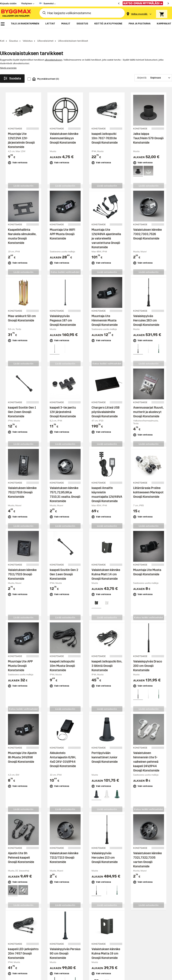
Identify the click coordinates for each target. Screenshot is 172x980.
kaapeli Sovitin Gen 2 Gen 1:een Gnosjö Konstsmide (64, 566)
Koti (2, 32)
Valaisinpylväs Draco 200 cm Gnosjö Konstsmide (148, 657)
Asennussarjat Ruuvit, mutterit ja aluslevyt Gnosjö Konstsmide (148, 403)
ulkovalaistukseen (53, 51)
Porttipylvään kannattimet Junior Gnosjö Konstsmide (105, 749)
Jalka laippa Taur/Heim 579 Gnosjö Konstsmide (148, 130)
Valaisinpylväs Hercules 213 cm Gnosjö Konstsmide (105, 849)
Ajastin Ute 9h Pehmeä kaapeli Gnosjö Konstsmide (21, 849)
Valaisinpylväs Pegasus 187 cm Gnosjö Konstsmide (63, 312)
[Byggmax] (16, 13)
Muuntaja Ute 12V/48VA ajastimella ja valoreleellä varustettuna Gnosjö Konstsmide (106, 230)
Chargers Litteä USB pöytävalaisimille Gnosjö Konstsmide (106, 403)
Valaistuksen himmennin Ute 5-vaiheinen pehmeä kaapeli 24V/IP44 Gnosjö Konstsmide (146, 753)
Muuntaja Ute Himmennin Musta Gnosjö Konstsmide (105, 312)
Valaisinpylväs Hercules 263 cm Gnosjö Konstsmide (146, 312)
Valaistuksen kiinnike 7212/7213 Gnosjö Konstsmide (64, 849)
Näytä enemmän (8, 60)
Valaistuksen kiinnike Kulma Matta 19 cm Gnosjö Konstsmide (106, 945)
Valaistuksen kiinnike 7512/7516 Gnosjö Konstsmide (22, 484)
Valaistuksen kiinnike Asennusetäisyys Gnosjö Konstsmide (64, 130)
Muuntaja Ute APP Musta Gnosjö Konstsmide (20, 657)
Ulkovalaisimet (45, 32)
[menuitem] (3, 24)
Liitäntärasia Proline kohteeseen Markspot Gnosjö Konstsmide (148, 484)
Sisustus (14, 32)
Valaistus (28, 32)
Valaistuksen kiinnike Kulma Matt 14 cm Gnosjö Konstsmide (106, 566)
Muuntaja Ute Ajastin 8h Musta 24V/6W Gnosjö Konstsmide (22, 749)
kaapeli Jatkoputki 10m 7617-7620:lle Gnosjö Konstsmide (105, 130)
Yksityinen (27, 3)
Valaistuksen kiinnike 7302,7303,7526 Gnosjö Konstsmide (148, 226)
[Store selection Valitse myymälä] (139, 14)
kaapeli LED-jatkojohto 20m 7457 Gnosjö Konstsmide (23, 945)
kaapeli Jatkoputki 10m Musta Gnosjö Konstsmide (62, 657)
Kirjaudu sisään (8, 3)
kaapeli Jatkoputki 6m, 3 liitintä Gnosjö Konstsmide (107, 657)
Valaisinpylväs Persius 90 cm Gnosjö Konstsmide (65, 945)
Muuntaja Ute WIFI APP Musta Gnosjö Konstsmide (62, 226)
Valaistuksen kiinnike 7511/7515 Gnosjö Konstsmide (22, 566)
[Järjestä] (153, 69)
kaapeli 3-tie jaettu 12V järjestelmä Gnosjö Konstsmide (63, 403)
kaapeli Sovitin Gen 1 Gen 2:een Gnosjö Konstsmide (22, 403)
